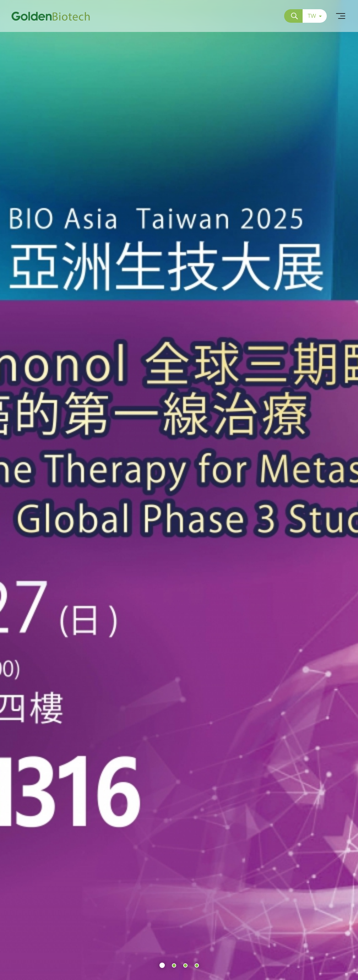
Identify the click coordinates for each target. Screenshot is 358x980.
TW (315, 16)
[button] (162, 965)
